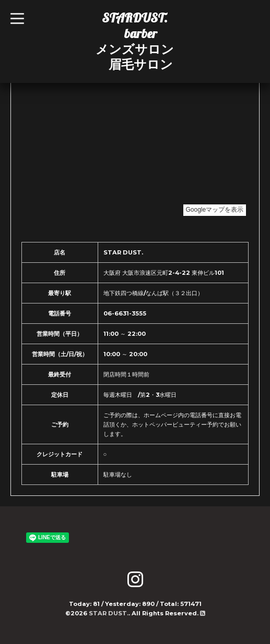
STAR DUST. (109, 613)
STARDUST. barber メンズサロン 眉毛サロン (135, 41)
